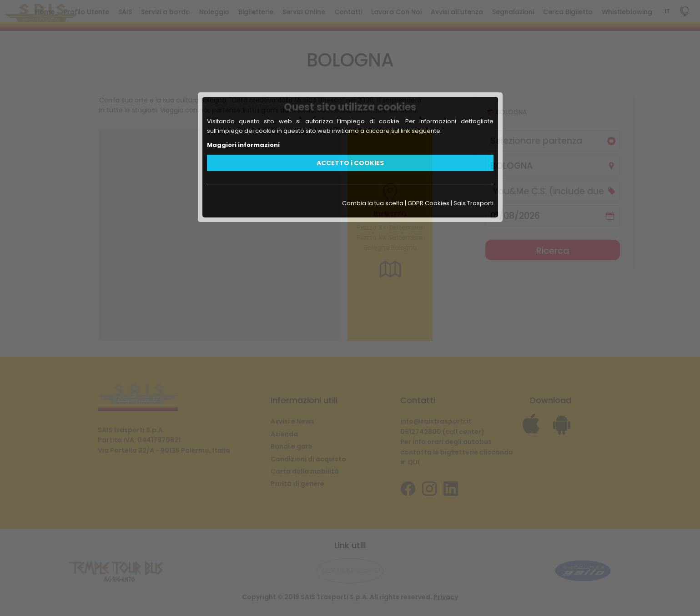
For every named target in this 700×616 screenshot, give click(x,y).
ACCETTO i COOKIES (350, 163)
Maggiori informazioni (243, 145)
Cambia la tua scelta (373, 203)
